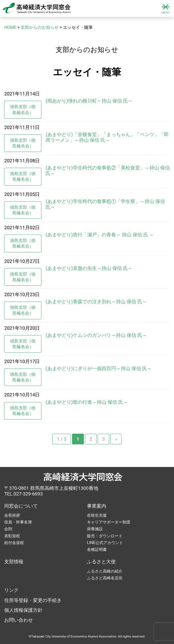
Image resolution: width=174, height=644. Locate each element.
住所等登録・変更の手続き (33, 600)
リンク (11, 590)
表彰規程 (12, 536)
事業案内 (97, 506)
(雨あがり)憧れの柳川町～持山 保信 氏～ (89, 101)
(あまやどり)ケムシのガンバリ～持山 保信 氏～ (96, 335)
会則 (8, 529)
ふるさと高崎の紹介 (105, 571)
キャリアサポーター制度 (109, 522)
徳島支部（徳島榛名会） (23, 110)
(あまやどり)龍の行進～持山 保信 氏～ (87, 402)
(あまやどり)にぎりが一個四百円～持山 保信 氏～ (99, 368)
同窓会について (21, 506)
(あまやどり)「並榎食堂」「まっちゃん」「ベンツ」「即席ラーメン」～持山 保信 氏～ (107, 137)
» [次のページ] (116, 439)
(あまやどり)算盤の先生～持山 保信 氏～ (89, 268)
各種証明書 (97, 549)
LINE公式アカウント (105, 543)
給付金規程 (14, 543)
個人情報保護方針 (23, 610)
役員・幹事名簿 (18, 522)
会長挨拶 (12, 515)
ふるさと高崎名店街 (105, 578)
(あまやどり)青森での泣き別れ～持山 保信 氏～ (96, 302)
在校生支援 (97, 515)
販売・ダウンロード (105, 536)
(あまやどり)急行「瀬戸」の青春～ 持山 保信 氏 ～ (100, 235)
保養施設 (95, 529)
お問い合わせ (19, 620)
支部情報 (14, 562)
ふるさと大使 (101, 562)
